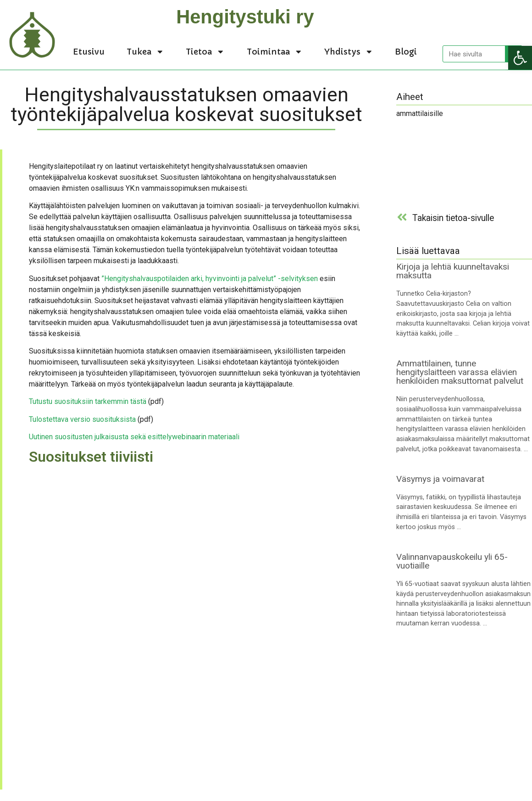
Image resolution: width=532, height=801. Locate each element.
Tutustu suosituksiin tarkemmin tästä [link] (88, 401)
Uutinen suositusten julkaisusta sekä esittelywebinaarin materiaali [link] (134, 437)
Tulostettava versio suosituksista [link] (82, 419)
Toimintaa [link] (275, 52)
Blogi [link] (406, 52)
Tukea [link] (145, 52)
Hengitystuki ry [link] (245, 17)
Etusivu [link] (89, 52)
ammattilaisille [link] (420, 113)
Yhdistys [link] (349, 52)
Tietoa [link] (205, 52)
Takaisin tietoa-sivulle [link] (453, 218)
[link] (520, 58)
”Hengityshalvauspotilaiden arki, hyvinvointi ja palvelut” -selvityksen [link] (210, 279)
